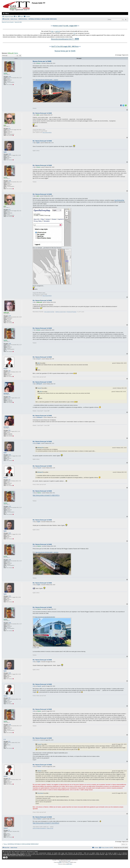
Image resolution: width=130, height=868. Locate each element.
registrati (57, 31)
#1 (33, 63)
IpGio (5, 125)
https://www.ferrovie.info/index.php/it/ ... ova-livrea (47, 552)
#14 (34, 522)
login (52, 31)
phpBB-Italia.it (69, 864)
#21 (34, 740)
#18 (34, 662)
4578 (9, 129)
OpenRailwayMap (119, 200)
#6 (33, 302)
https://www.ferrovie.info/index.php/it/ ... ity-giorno (47, 80)
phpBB (60, 862)
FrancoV (6, 369)
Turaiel (69, 861)
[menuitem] (16, 16)
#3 (33, 143)
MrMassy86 (11, 53)
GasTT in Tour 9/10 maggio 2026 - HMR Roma (65, 46)
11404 (10, 77)
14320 (10, 154)
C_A (5, 739)
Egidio (5, 152)
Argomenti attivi (18, 22)
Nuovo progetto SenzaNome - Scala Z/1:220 (43, 828)
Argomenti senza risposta (8, 22)
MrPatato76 (6, 394)
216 (9, 830)
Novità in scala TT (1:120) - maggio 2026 (65, 26)
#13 (34, 493)
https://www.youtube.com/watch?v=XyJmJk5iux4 (46, 823)
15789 (10, 316)
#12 (34, 468)
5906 (9, 397)
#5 (33, 196)
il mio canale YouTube (49, 312)
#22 (34, 767)
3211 (9, 741)
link (74, 33)
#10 (34, 417)
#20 (34, 711)
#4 (33, 167)
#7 (33, 330)
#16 (34, 585)
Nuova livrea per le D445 (65, 51)
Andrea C (6, 828)
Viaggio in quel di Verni (61, 312)
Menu (7, 13)
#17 (34, 609)
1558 (9, 371)
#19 (34, 686)
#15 (34, 546)
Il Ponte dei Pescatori (71, 312)
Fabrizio (16, 53)
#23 (34, 819)
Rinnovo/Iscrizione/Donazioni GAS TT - (65, 39)
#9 (33, 384)
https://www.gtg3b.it (47, 132)
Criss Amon (40, 793)
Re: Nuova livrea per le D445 (42, 113)
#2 (33, 115)
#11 (34, 443)
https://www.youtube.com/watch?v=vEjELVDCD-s (46, 495)
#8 (33, 359)
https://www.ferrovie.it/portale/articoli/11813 (45, 617)
